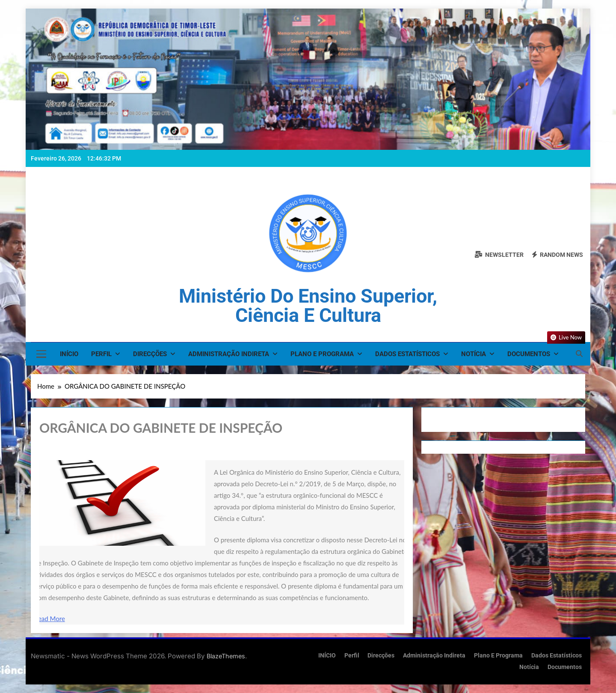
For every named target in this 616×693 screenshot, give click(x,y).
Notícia (474, 354)
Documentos (529, 354)
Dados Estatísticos (407, 354)
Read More (50, 619)
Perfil (101, 354)
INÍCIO (69, 354)
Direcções (150, 354)
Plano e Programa (322, 354)
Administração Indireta (229, 354)
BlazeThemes (226, 656)
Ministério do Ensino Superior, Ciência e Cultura (308, 306)
